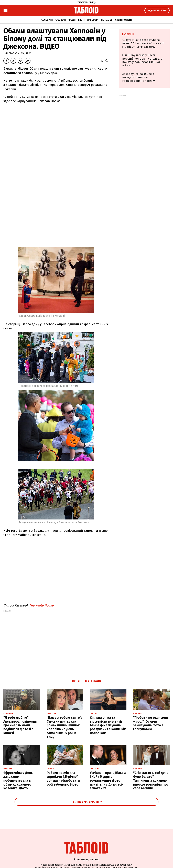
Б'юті (81, 20)
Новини (128, 34)
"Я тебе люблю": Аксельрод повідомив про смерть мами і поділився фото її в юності (20, 725)
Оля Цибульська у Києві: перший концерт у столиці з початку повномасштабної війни (142, 60)
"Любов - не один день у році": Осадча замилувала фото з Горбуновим (151, 723)
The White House (41, 605)
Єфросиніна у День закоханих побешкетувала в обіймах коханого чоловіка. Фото (18, 780)
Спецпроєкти (123, 20)
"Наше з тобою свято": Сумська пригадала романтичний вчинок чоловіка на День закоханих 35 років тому (64, 727)
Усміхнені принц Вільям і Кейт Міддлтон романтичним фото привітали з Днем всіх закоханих (108, 780)
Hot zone (107, 20)
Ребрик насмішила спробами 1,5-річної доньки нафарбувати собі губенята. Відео (63, 779)
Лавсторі (93, 20)
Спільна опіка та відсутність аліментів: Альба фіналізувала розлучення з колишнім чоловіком (108, 725)
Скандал (61, 20)
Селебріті (47, 20)
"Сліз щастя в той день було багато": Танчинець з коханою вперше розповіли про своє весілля (151, 780)
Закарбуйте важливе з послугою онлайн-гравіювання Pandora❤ (139, 77)
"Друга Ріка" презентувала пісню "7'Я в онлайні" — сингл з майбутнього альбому (143, 43)
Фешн (72, 20)
